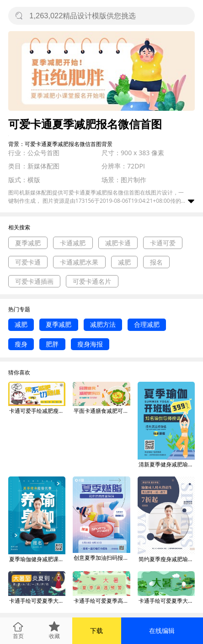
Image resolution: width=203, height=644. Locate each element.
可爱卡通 (28, 262)
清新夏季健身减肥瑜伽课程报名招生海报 (167, 464)
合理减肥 (147, 324)
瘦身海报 (90, 344)
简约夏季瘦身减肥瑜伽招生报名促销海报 (167, 559)
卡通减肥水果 (79, 262)
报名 (156, 262)
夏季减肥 (28, 243)
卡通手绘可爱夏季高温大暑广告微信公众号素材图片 (102, 601)
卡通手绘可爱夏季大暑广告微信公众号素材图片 (37, 601)
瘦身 (21, 344)
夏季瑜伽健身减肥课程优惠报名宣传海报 (37, 559)
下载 (96, 630)
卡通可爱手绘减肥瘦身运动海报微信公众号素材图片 (37, 411)
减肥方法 (103, 324)
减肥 (124, 262)
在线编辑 (162, 630)
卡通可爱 (163, 243)
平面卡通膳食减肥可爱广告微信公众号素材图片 (102, 411)
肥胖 (52, 344)
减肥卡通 (118, 243)
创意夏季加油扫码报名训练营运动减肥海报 (102, 558)
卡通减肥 (73, 243)
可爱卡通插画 (34, 281)
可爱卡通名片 (92, 281)
